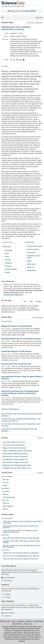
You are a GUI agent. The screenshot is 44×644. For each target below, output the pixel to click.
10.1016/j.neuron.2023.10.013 (13, 295)
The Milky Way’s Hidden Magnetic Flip (15, 459)
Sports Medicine (8, 506)
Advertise (29, 621)
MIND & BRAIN (5, 488)
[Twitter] (14, 60)
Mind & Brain (7, 247)
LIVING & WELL (5, 500)
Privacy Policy (38, 621)
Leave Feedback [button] (9, 613)
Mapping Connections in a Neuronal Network (17, 326)
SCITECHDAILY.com (14, 409)
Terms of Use (28, 624)
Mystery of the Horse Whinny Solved (14, 448)
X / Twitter (7, 597)
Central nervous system (35, 246)
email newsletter (30, 11)
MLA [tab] (25, 301)
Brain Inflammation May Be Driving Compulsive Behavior (21, 538)
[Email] (23, 60)
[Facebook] (11, 60)
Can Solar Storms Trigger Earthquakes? (16, 462)
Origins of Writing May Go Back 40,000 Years (17, 451)
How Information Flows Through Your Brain (16, 364)
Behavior (8, 260)
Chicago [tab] (38, 301)
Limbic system (32, 264)
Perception (8, 266)
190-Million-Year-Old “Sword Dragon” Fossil (17, 468)
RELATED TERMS (29, 242)
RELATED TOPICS (7, 242)
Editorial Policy (17, 624)
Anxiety (7, 272)
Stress (7, 257)
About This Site (5, 621)
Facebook (7, 594)
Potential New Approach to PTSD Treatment (16, 351)
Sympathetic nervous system (34, 257)
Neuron (29, 261)
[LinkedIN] (20, 60)
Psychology (9, 250)
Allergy (5, 486)
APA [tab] (31, 301)
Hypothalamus (32, 270)
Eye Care (6, 483)
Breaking (4, 438)
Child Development (9, 497)
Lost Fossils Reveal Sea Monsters (14, 445)
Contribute (20, 621)
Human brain (31, 253)
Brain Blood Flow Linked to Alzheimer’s (15, 457)
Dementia (6, 491)
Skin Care (6, 480)
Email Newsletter (10, 578)
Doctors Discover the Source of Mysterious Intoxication (20, 559)
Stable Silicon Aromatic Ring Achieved (15, 454)
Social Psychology (11, 269)
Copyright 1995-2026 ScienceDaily (14, 627)
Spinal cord (31, 267)
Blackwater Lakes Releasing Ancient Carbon (17, 465)
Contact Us (8, 616)
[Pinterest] (17, 60)
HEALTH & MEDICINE (7, 477)
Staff (13, 621)
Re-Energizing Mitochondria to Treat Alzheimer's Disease (21, 339)
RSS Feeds (8, 581)
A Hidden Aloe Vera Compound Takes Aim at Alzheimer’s (21, 553)
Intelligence (9, 263)
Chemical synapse (33, 249)
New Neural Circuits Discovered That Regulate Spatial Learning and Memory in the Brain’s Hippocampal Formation (20, 393)
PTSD (7, 253)
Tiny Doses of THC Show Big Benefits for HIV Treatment (21, 556)
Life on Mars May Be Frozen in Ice (14, 442)
